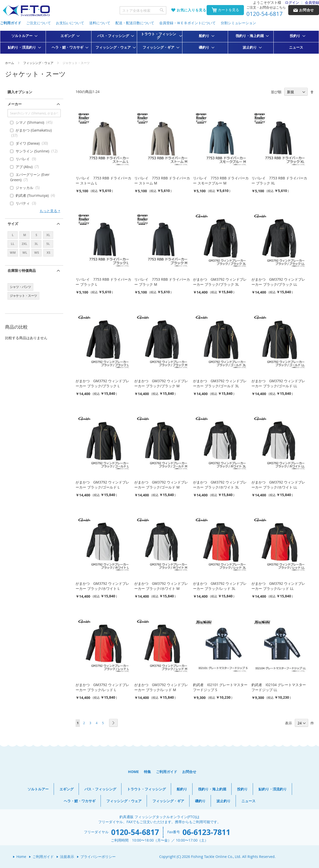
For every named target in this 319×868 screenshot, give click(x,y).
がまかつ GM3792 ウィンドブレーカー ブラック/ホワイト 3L (220, 485)
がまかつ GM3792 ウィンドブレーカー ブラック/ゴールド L (102, 485)
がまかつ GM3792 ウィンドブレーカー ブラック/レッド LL (278, 586)
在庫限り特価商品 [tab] (22, 270)
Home (21, 857)
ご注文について (39, 23)
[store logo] (26, 11)
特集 (147, 772)
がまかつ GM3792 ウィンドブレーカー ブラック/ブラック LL (278, 282)
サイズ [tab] (13, 224)
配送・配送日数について (135, 23)
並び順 (276, 92)
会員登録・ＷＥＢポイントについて (187, 23)
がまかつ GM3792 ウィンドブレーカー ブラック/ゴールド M (161, 485)
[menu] (159, 42)
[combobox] (143, 10)
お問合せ (189, 772)
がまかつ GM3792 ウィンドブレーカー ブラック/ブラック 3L (220, 282)
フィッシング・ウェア (39, 63)
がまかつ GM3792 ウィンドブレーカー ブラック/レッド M (161, 687)
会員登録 (312, 2)
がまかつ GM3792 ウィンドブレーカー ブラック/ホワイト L (102, 586)
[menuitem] (23, 36)
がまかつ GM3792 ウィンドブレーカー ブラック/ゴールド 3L (220, 383)
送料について (100, 23)
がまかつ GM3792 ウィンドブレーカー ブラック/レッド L (102, 687)
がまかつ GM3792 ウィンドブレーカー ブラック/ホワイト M (161, 586)
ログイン (292, 2)
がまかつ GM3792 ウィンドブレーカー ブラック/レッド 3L (220, 586)
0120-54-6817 (265, 14)
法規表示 (67, 857)
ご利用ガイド (11, 23)
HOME (133, 772)
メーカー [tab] (15, 104)
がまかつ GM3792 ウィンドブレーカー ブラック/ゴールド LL (278, 383)
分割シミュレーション (238, 23)
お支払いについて (70, 23)
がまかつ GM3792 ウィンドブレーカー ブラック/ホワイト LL (278, 485)
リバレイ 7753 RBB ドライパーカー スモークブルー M (221, 181)
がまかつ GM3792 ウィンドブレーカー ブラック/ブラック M (161, 383)
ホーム (10, 63)
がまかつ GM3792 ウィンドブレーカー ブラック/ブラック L (102, 383)
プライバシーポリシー (98, 857)
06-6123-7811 (206, 832)
